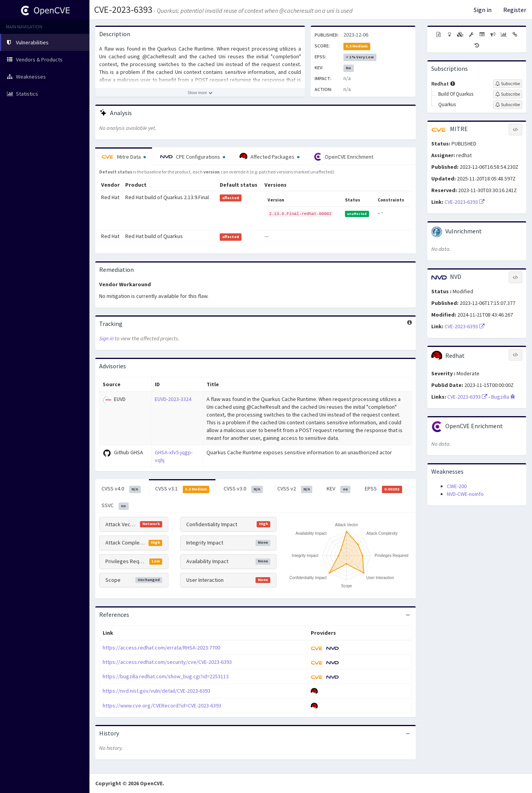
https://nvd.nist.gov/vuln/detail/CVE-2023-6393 (157, 691)
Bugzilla (503, 397)
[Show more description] (200, 93)
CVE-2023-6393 (123, 10)
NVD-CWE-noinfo (465, 494)
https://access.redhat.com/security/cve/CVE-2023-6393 (167, 662)
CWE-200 (457, 486)
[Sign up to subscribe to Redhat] (508, 84)
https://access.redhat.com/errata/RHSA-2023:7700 (161, 648)
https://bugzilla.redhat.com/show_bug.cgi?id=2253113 (166, 676)
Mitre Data (124, 157)
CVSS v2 (295, 489)
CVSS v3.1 (182, 489)
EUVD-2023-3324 (173, 399)
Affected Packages (269, 157)
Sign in (483, 10)
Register (515, 10)
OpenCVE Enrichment (344, 157)
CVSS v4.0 (121, 489)
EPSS (383, 489)
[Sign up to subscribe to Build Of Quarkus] (508, 94)
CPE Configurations (193, 157)
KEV (339, 489)
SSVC (115, 506)
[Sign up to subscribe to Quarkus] (508, 105)
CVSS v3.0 (243, 489)
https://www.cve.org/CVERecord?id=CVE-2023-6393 (162, 705)
